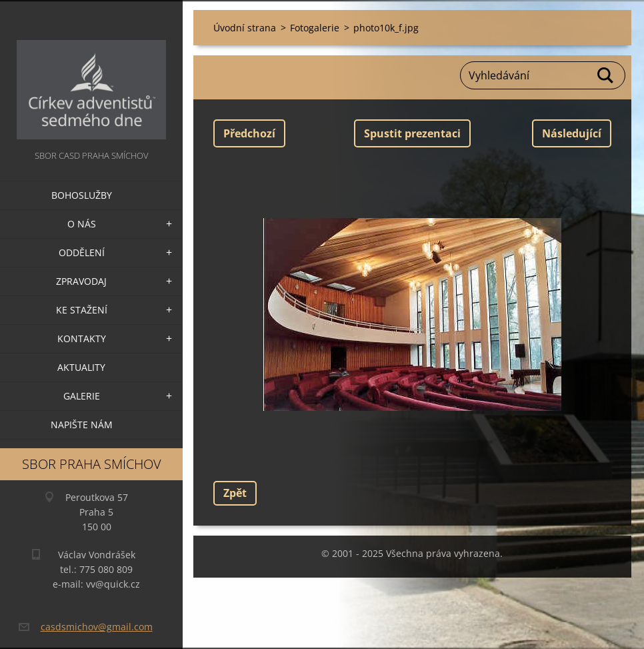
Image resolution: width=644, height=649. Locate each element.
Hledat (606, 75)
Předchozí (249, 133)
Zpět (235, 493)
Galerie (82, 396)
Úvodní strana (245, 28)
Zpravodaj (81, 281)
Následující (572, 133)
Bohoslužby (82, 195)
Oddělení (82, 252)
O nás (82, 224)
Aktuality (81, 367)
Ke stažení (82, 310)
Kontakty (82, 339)
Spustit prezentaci (412, 133)
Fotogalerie (315, 28)
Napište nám (82, 425)
